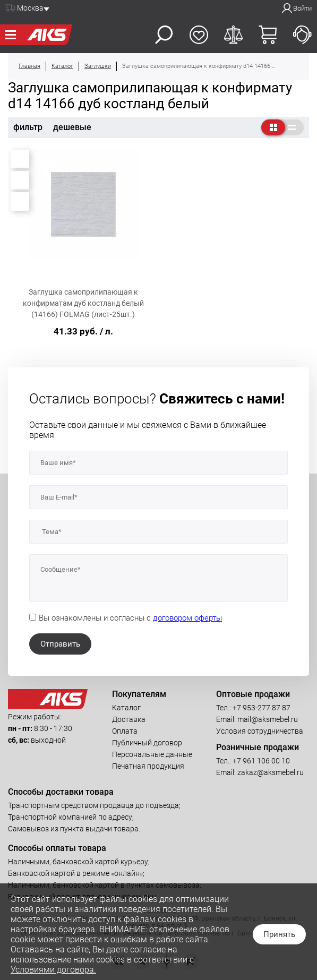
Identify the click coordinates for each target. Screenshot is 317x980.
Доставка (129, 719)
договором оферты (187, 618)
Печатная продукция (148, 766)
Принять (279, 934)
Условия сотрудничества (260, 731)
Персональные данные (152, 754)
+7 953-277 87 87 (262, 708)
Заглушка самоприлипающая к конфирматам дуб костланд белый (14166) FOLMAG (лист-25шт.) (83, 303)
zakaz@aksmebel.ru (271, 772)
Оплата (125, 731)
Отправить (60, 644)
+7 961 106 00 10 (261, 761)
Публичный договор (147, 743)
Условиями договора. (53, 970)
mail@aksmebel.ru (268, 719)
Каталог (126, 708)
